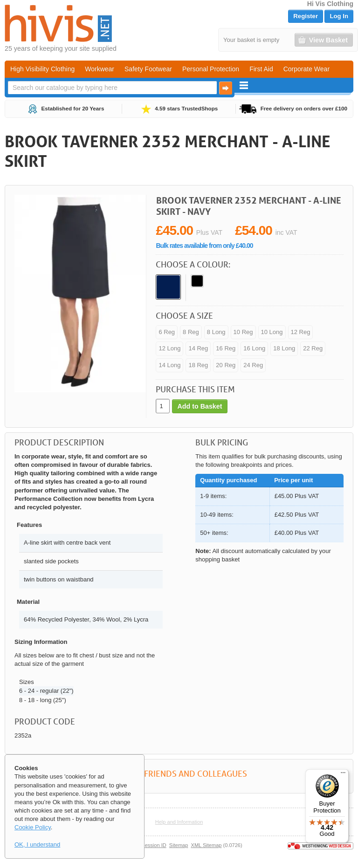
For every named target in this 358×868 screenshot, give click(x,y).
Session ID (154, 845)
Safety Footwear (148, 69)
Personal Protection (211, 69)
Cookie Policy (33, 827)
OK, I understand (37, 844)
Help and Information (179, 822)
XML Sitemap (207, 845)
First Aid (261, 69)
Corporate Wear (306, 69)
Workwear (100, 69)
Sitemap (179, 845)
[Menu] (343, 775)
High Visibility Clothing (42, 69)
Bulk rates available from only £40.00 (204, 246)
